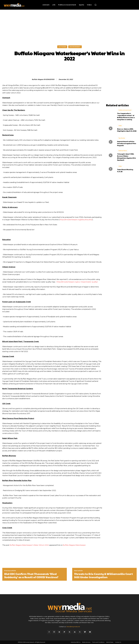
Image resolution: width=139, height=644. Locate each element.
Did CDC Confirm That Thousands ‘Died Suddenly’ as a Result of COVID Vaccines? (31, 575)
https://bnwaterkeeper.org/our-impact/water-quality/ (77, 282)
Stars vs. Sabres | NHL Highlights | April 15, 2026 (127, 130)
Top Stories (122, 138)
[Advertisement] (69, 24)
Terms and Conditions (98, 642)
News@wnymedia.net (73, 627)
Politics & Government (125, 110)
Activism (62, 47)
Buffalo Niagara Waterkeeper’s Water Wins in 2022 (29, 545)
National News (123, 151)
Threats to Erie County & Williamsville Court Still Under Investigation (103, 575)
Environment (75, 47)
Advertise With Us (76, 642)
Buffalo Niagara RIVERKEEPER (43, 79)
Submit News (110, 642)
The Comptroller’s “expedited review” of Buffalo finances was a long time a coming (126, 116)
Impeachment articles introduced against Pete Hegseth (127, 143)
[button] (95, 5)
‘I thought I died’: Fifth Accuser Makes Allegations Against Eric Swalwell (126, 157)
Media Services (86, 642)
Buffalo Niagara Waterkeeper (74, 545)
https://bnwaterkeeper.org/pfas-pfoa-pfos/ (76, 220)
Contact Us (118, 642)
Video (120, 126)
